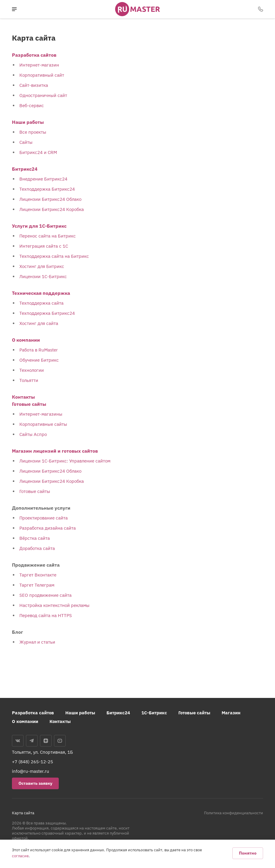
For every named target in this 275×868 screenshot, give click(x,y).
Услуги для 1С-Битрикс (39, 226)
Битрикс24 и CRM (38, 152)
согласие (20, 856)
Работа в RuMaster (39, 350)
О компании (26, 340)
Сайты (26, 142)
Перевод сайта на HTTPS (46, 615)
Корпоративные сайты (43, 424)
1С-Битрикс (154, 713)
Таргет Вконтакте (38, 575)
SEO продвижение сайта (45, 595)
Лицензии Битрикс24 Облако (50, 199)
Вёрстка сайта (35, 538)
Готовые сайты (29, 404)
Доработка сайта (37, 548)
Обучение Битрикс (39, 360)
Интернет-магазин (39, 65)
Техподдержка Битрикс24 (47, 189)
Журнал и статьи (37, 642)
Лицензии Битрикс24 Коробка (52, 209)
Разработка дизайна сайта (48, 528)
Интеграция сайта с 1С (44, 246)
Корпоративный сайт (42, 75)
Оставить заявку (35, 783)
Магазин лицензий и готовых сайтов (55, 451)
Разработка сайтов (34, 55)
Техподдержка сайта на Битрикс (54, 256)
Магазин (231, 713)
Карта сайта (23, 813)
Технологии (32, 370)
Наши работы (28, 122)
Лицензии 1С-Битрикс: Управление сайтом (65, 461)
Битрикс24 (25, 169)
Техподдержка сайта (41, 303)
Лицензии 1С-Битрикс (43, 276)
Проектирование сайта (44, 518)
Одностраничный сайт (43, 95)
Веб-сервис (32, 105)
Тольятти (29, 380)
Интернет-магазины (41, 414)
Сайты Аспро (33, 434)
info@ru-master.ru (31, 771)
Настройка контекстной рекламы (54, 605)
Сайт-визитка (34, 85)
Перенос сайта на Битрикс (48, 236)
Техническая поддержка (41, 293)
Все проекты (33, 132)
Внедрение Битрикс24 (43, 179)
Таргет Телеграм (37, 585)
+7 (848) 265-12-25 (33, 762)
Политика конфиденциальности (234, 813)
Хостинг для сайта (39, 323)
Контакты (23, 397)
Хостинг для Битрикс (42, 266)
